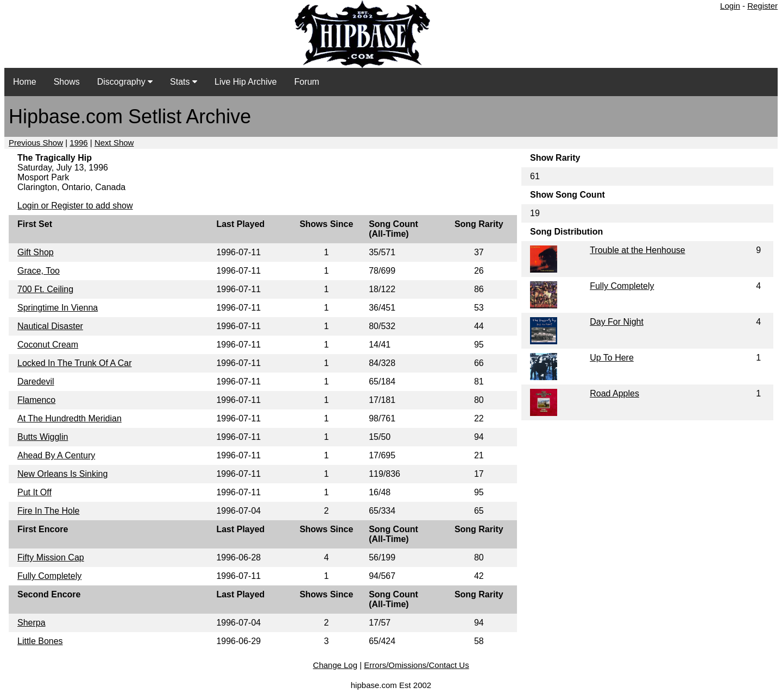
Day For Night (617, 322)
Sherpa (31, 623)
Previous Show (36, 143)
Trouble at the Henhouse (638, 250)
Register (762, 6)
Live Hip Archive (246, 82)
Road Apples (614, 393)
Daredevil (36, 381)
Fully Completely (49, 576)
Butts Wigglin (43, 437)
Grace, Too (39, 271)
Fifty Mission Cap (51, 557)
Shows (67, 82)
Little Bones (40, 641)
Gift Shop (36, 252)
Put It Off (34, 492)
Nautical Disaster (50, 326)
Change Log (335, 665)
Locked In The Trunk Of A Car (74, 363)
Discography (125, 82)
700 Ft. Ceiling (45, 289)
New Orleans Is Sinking (62, 474)
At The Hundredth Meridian (70, 418)
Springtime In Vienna (58, 308)
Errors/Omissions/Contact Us (416, 665)
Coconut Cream (48, 345)
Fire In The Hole (48, 511)
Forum (307, 82)
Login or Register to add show (75, 206)
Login (730, 6)
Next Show (114, 143)
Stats (184, 82)
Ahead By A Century (56, 455)
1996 (78, 143)
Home (25, 82)
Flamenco (36, 400)
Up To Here (612, 358)
